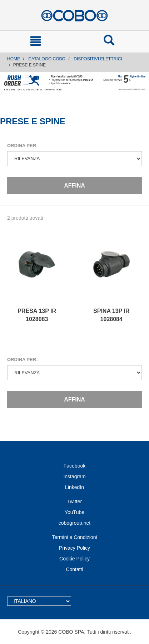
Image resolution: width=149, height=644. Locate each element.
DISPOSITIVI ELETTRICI (98, 59)
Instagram (74, 476)
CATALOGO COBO (47, 59)
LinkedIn (74, 487)
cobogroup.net (75, 523)
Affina (74, 186)
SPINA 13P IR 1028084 (111, 315)
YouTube (74, 512)
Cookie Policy (74, 559)
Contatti (74, 569)
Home (14, 59)
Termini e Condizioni (74, 537)
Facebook (74, 466)
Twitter (74, 501)
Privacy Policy (74, 548)
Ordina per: (22, 146)
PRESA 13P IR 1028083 (37, 315)
